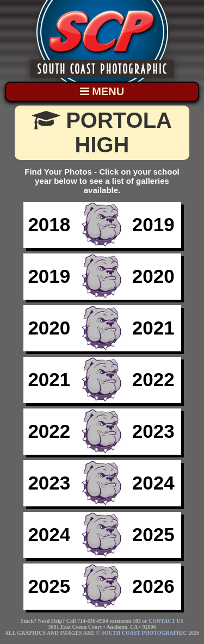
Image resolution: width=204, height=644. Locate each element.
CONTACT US (166, 621)
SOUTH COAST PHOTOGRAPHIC (144, 633)
